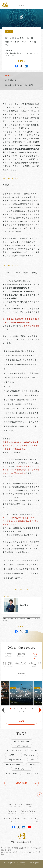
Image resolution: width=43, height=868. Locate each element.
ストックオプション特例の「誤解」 (21, 85)
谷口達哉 (24, 605)
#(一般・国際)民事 (22, 741)
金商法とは (12, 80)
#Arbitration (33, 773)
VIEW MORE (21, 783)
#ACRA (34, 750)
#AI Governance (13, 764)
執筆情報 (21, 674)
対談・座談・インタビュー (8, 665)
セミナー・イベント (35, 665)
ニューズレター (21, 664)
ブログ (35, 655)
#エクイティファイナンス (27, 53)
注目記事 (8, 655)
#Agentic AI (29, 755)
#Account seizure (14, 750)
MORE (21, 721)
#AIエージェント (22, 769)
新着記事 (21, 655)
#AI (33, 760)
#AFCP (11, 755)
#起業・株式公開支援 (11, 53)
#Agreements (15, 760)
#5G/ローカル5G (21, 746)
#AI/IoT (34, 764)
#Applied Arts (11, 773)
